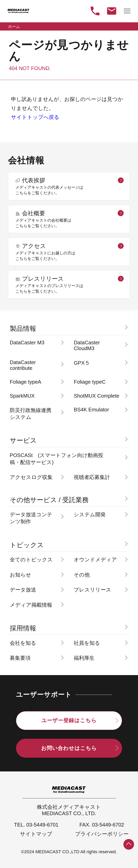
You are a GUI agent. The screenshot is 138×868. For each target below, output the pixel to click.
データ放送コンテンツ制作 (31, 518)
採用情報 (23, 628)
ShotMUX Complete (96, 396)
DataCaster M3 (27, 343)
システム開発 (90, 514)
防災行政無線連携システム (31, 414)
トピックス (27, 545)
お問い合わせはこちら (69, 748)
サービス (23, 440)
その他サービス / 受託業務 (49, 500)
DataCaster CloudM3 (87, 345)
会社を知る (23, 643)
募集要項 (20, 658)
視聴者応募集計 (92, 477)
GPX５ (82, 363)
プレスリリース (92, 590)
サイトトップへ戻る (35, 117)
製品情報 (23, 328)
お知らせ (20, 575)
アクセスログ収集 (31, 477)
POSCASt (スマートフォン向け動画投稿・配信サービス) (57, 459)
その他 (82, 575)
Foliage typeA (26, 382)
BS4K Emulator (91, 410)
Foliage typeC (90, 382)
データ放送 (23, 590)
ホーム (14, 27)
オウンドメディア (95, 560)
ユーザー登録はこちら (69, 720)
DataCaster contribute (23, 365)
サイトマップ (36, 834)
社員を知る (87, 643)
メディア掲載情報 (31, 605)
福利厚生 (84, 658)
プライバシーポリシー (102, 834)
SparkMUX (22, 396)
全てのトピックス (31, 560)
